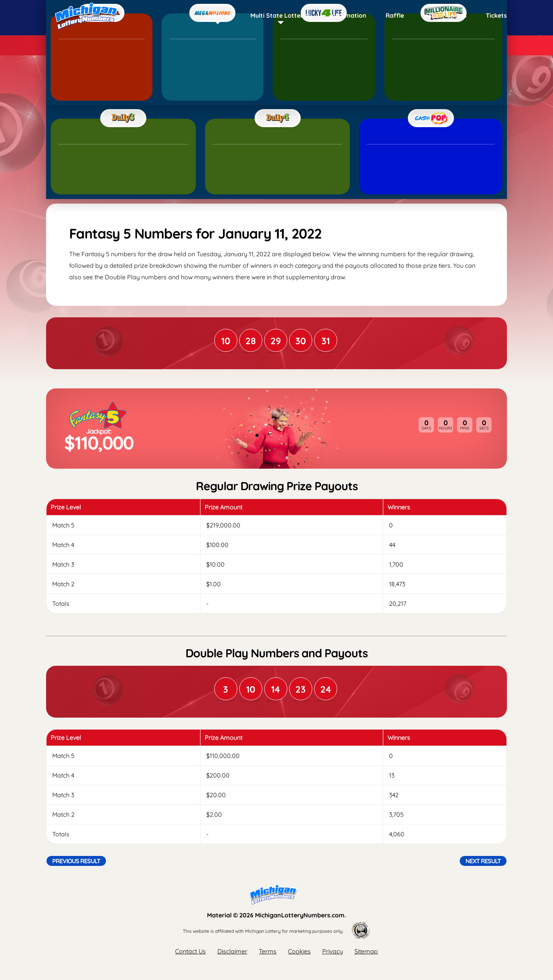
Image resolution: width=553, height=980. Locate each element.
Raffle (395, 15)
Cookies (299, 951)
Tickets (496, 15)
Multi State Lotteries (281, 15)
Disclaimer (232, 951)
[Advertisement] (276, 144)
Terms (268, 951)
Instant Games (445, 15)
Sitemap (366, 951)
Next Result (483, 861)
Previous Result (76, 861)
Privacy (333, 951)
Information (348, 15)
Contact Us (190, 951)
